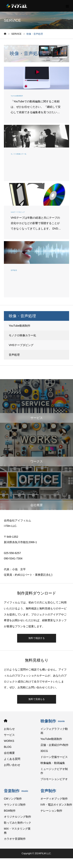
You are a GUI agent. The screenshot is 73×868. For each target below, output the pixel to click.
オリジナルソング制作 (18, 817)
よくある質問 (12, 759)
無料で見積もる (37, 699)
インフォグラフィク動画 (54, 731)
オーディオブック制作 (54, 799)
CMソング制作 (13, 799)
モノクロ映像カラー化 (22, 335)
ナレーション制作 (51, 811)
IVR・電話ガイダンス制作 (56, 805)
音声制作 (48, 791)
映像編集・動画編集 (53, 763)
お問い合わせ (12, 765)
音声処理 (14, 355)
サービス (9, 735)
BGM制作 (10, 811)
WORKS (9, 741)
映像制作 (53, 721)
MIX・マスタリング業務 (17, 831)
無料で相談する (37, 638)
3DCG (44, 751)
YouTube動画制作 (20, 326)
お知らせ (9, 729)
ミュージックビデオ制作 (54, 771)
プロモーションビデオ (54, 779)
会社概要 (9, 753)
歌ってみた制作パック (18, 823)
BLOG (8, 747)
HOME (6, 721)
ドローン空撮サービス (54, 757)
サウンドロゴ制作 (15, 805)
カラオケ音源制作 (15, 839)
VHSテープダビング (21, 345)
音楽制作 (16, 791)
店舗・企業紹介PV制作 (55, 745)
